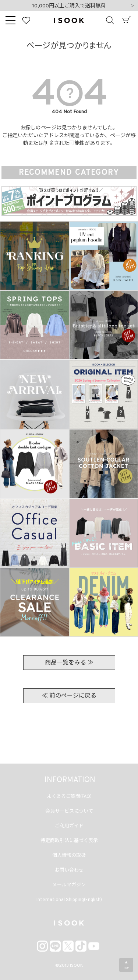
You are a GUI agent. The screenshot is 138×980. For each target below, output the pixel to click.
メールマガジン (69, 885)
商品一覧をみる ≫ (69, 663)
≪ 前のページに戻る (69, 696)
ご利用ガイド (69, 826)
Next (132, 6)
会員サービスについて (69, 812)
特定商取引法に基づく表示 (69, 841)
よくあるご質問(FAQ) (69, 797)
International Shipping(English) (69, 900)
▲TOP (126, 965)
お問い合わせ (69, 870)
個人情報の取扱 (69, 856)
